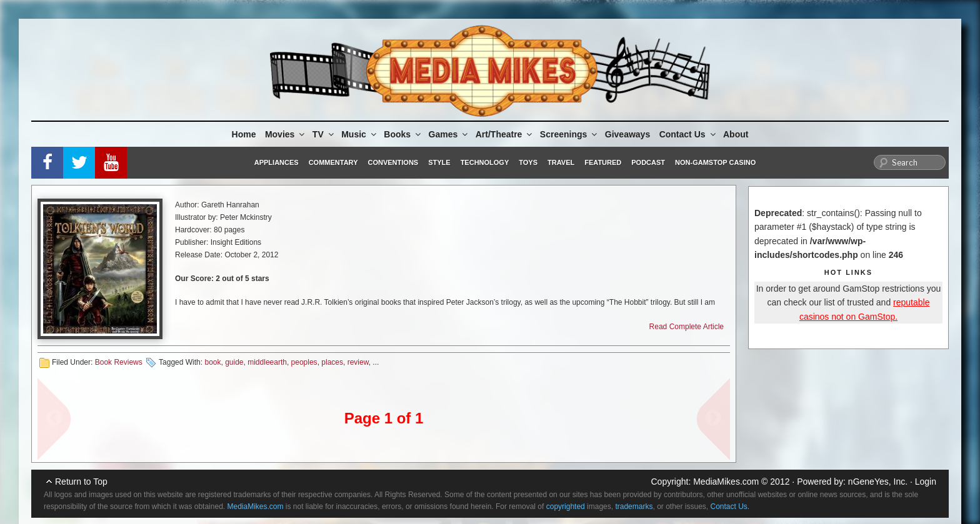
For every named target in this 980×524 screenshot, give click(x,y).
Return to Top (81, 482)
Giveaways (627, 134)
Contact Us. (730, 507)
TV (324, 134)
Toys (528, 162)
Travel (561, 162)
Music (360, 134)
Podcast (648, 162)
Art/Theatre (505, 134)
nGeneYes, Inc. (878, 482)
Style (439, 162)
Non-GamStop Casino (715, 162)
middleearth (267, 362)
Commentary (333, 162)
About (736, 134)
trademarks (634, 507)
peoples (304, 362)
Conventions (393, 162)
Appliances (277, 162)
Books (403, 134)
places (332, 362)
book (212, 362)
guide (234, 362)
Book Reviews (119, 362)
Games (449, 134)
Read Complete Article (687, 327)
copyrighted (566, 507)
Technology (485, 162)
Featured (603, 162)
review (358, 362)
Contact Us (688, 134)
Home (244, 134)
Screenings (569, 134)
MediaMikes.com (726, 482)
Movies (286, 134)
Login (926, 482)
